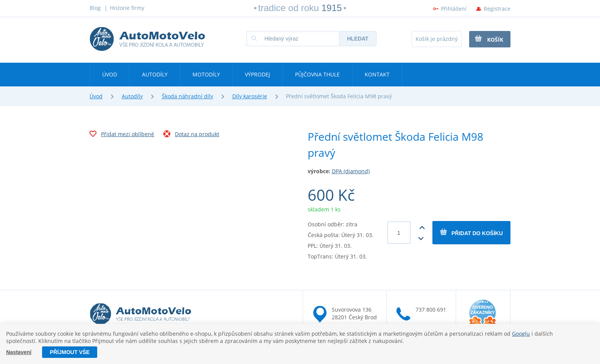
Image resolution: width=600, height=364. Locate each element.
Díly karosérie (250, 96)
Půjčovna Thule (317, 74)
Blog (95, 8)
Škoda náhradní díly (187, 96)
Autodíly (155, 74)
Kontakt (377, 74)
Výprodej (258, 74)
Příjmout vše (70, 352)
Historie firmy (127, 8)
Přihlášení (454, 9)
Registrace (497, 9)
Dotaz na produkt (191, 135)
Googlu (521, 334)
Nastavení (19, 352)
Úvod (110, 74)
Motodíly (206, 74)
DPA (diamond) (351, 171)
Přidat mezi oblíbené (122, 135)
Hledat (358, 39)
